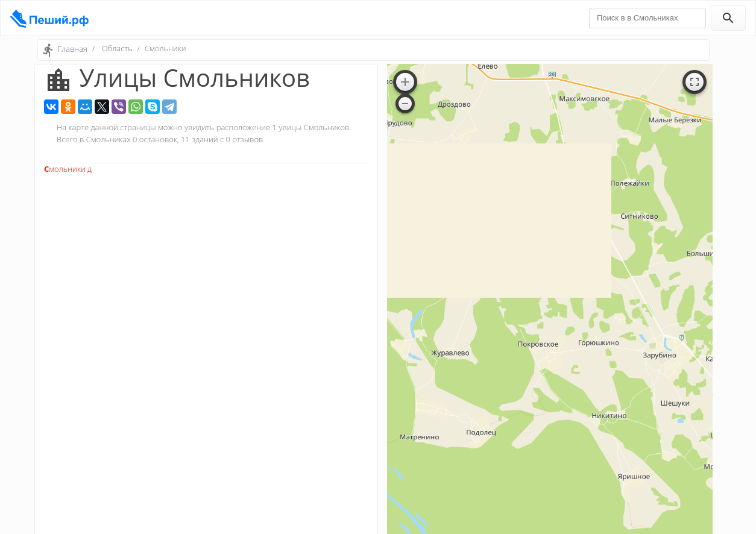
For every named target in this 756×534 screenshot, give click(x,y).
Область (117, 48)
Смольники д (68, 169)
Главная (72, 49)
